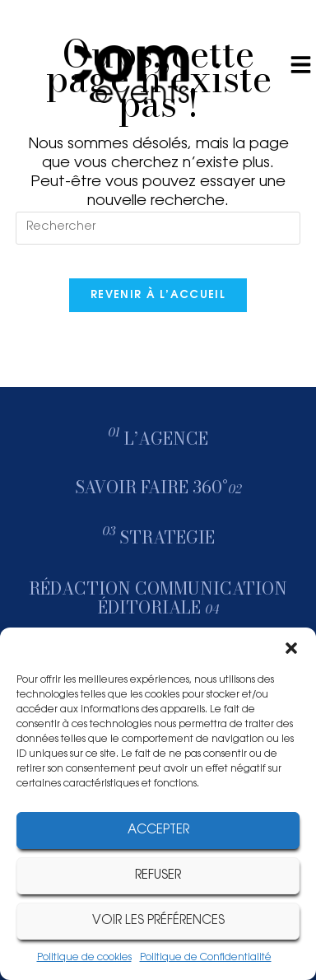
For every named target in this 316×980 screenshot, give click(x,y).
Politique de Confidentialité (206, 958)
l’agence (166, 439)
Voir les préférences (158, 921)
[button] (291, 648)
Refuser (158, 876)
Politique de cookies (84, 958)
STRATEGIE (167, 537)
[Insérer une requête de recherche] (158, 228)
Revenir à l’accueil (158, 295)
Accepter (158, 831)
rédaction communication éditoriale (158, 598)
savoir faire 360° (158, 487)
